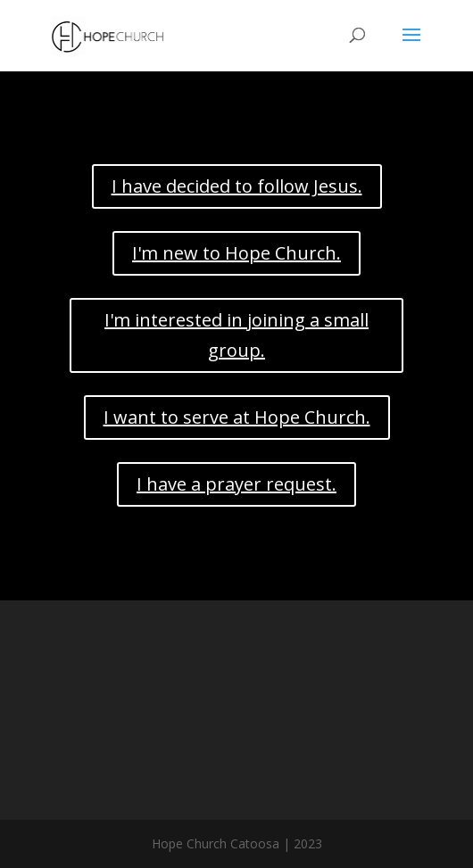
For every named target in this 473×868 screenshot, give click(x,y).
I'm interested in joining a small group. (236, 335)
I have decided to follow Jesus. (237, 186)
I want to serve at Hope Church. (237, 417)
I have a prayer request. (236, 484)
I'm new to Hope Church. (236, 253)
